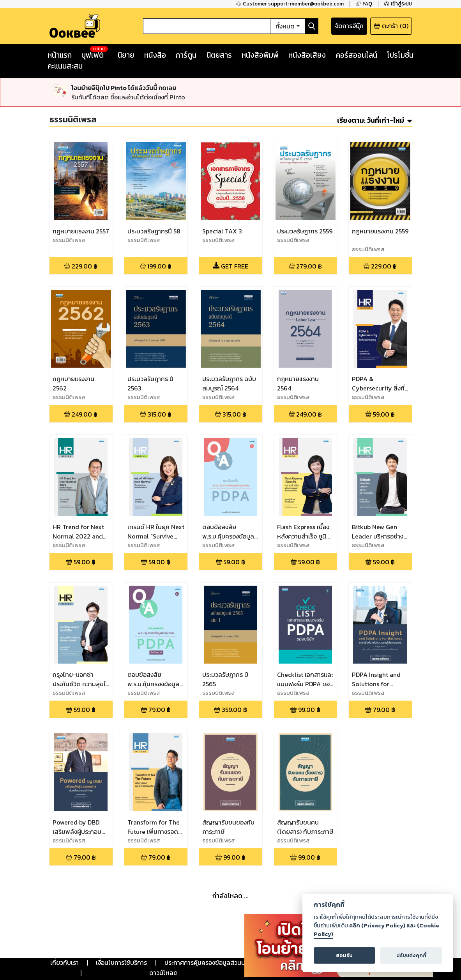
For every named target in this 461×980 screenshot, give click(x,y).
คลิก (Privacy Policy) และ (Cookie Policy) (376, 930)
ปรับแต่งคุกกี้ (411, 955)
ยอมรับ (344, 955)
